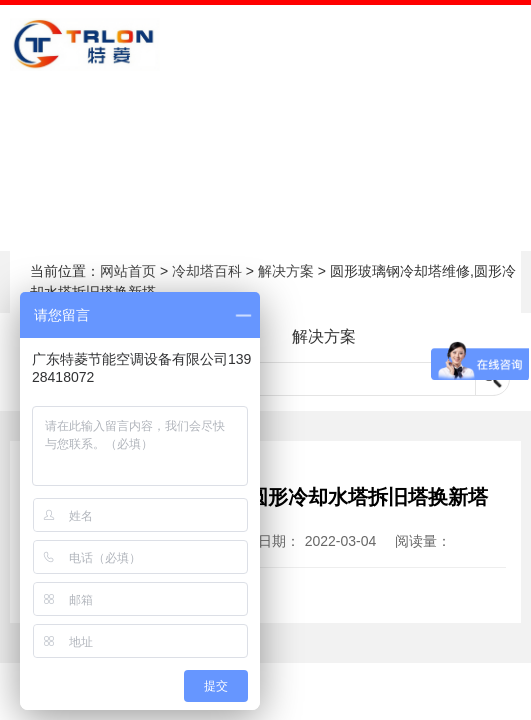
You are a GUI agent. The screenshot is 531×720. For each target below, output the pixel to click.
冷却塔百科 (207, 271)
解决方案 (286, 271)
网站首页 (128, 271)
